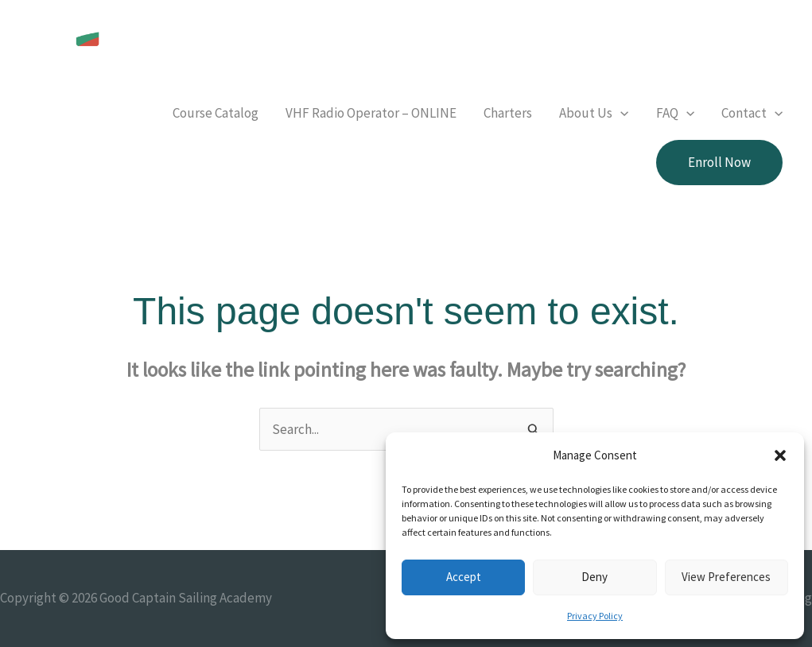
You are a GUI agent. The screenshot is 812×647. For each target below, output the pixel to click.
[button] (780, 455)
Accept (464, 577)
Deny (594, 577)
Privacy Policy (595, 616)
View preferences (726, 577)
